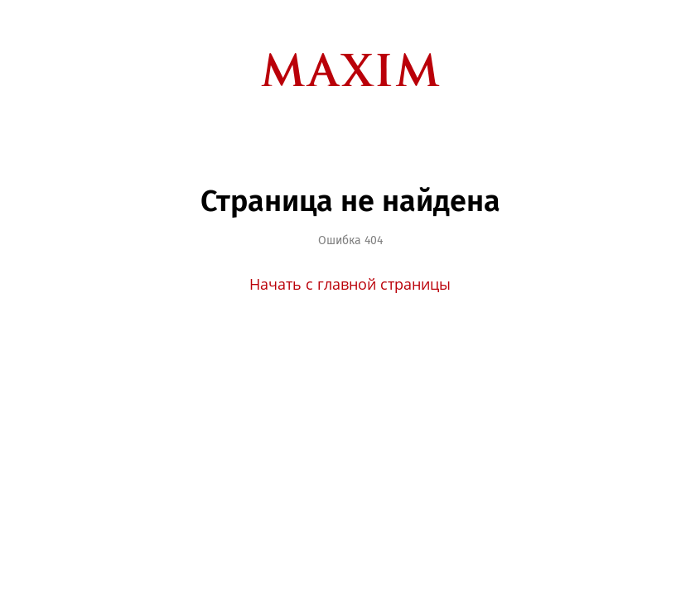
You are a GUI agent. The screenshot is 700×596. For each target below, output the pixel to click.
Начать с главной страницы (350, 284)
